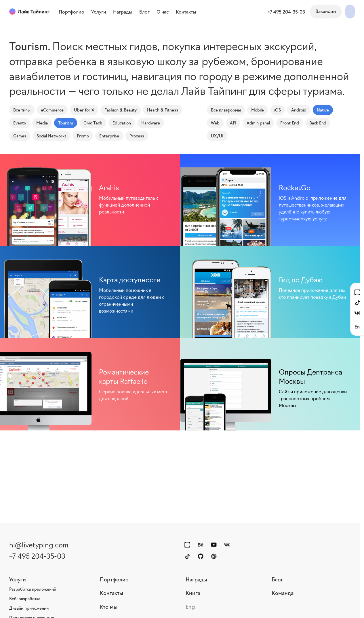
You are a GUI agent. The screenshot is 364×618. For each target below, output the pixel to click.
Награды (196, 579)
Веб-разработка (25, 598)
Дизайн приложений (29, 608)
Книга (193, 593)
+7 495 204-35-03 (255, 12)
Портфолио (114, 579)
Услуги (18, 579)
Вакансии (294, 11)
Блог (277, 579)
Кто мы (109, 606)
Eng (190, 606)
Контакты (112, 593)
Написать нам (334, 11)
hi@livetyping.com (39, 544)
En (357, 326)
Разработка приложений (33, 589)
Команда (283, 593)
